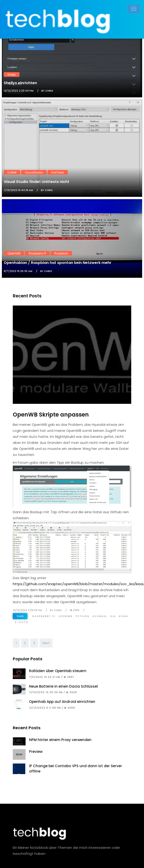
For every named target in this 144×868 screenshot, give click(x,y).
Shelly (12, 74)
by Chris (47, 91)
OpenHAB (14, 253)
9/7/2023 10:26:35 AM (18, 271)
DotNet (12, 172)
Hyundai (100, 616)
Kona (124, 616)
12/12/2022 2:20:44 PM (19, 91)
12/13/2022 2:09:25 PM (27, 610)
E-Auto (22, 622)
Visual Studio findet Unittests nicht (36, 182)
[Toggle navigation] (134, 9)
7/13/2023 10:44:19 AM (18, 190)
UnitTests (58, 172)
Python (83, 616)
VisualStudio (34, 172)
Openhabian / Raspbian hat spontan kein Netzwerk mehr (58, 263)
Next (46, 643)
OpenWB (66, 616)
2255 (75, 610)
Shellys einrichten (20, 83)
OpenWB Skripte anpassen (51, 415)
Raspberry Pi (37, 253)
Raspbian (61, 253)
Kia (113, 616)
